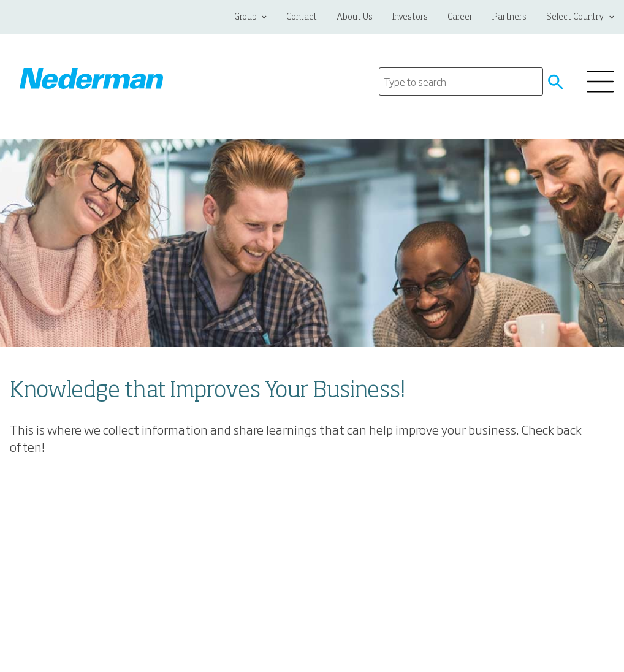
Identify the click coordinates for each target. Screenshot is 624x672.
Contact (302, 17)
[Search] (461, 82)
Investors (410, 17)
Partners (509, 17)
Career (460, 17)
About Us (355, 17)
